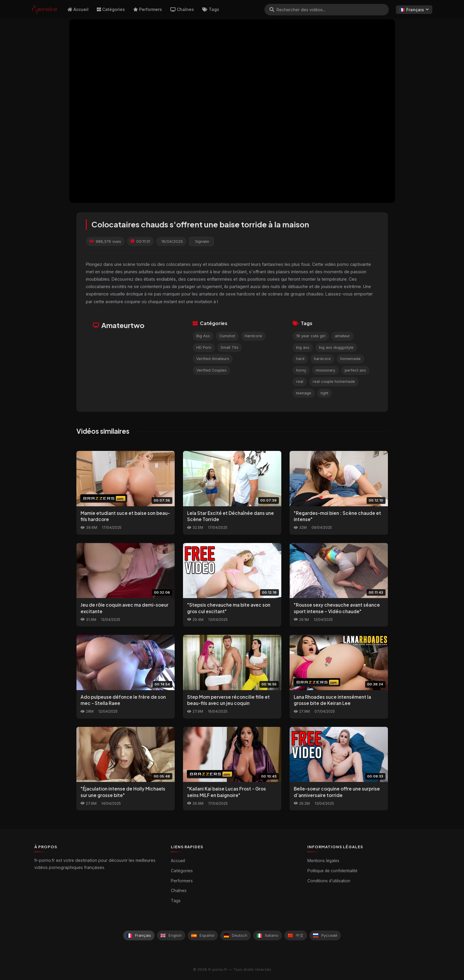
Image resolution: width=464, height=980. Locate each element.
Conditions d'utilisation (329, 881)
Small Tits (229, 347)
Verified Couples (211, 370)
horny (301, 370)
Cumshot (227, 336)
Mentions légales (323, 861)
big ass (303, 347)
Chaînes (182, 9)
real (300, 381)
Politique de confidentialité (332, 871)
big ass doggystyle (336, 347)
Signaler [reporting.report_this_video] (202, 241)
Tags (211, 9)
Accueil (78, 9)
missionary (325, 370)
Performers (148, 9)
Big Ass (203, 336)
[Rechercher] (272, 9)
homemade (350, 359)
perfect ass (355, 370)
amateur (342, 336)
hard (300, 359)
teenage (304, 393)
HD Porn (204, 347)
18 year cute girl (311, 336)
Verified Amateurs (213, 359)
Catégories (111, 9)
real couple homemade (334, 381)
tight (325, 393)
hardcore (322, 359)
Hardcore (253, 336)
